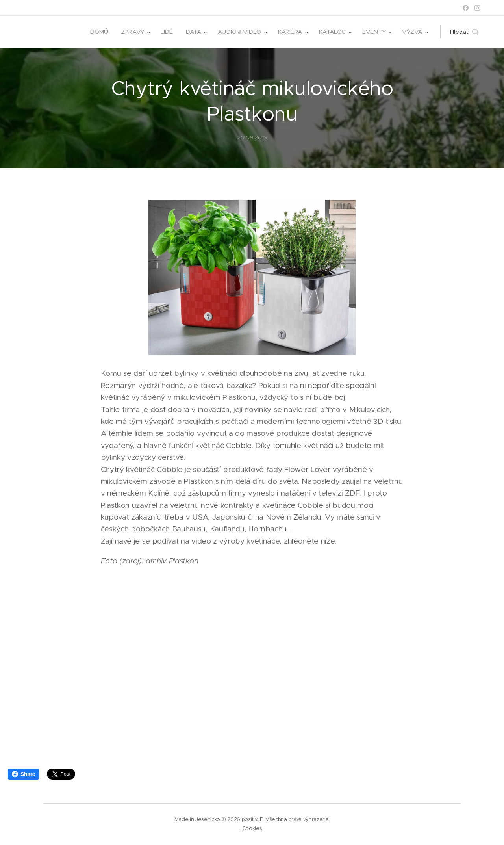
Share (23, 774)
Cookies (252, 828)
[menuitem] (95, 32)
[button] (464, 32)
